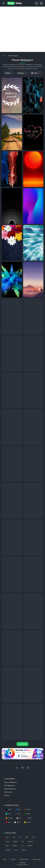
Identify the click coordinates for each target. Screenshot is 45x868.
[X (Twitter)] (28, 768)
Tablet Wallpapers (10, 789)
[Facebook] (17, 768)
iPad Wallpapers (10, 786)
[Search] (37, 3)
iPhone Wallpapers (10, 782)
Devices (7, 795)
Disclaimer (22, 863)
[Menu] (4, 3)
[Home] (4, 56)
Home (5, 859)
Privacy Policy (24, 859)
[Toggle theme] (41, 3)
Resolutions (8, 792)
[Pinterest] (23, 768)
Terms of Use (37, 859)
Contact (13, 859)
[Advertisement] (22, 29)
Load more (23, 744)
